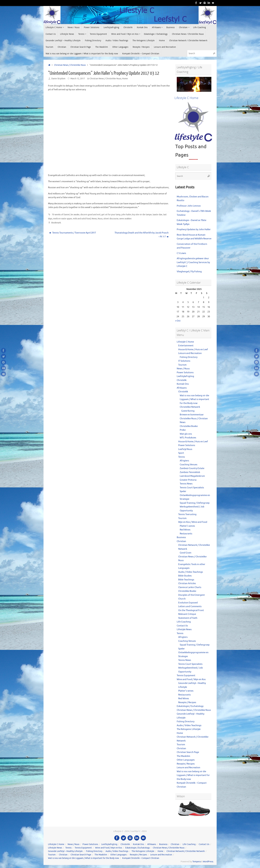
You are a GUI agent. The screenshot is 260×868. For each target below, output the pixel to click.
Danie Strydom (58, 79)
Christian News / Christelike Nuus (70, 65)
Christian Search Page (188, 752)
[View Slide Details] (194, 84)
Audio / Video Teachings (191, 572)
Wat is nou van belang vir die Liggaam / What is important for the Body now (194, 399)
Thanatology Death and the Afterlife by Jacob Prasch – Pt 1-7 (142, 235)
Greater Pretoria (188, 480)
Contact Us (182, 626)
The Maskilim (183, 756)
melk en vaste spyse (63, 219)
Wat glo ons (186, 434)
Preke (183, 430)
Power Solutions (185, 373)
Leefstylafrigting (185, 376)
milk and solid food (82, 219)
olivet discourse (111, 219)
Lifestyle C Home (185, 342)
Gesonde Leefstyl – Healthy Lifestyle (65, 851)
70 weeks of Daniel (61, 215)
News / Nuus (183, 369)
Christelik (182, 380)
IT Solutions (184, 361)
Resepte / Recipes (187, 702)
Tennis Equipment (186, 676)
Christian (181, 541)
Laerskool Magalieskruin (192, 476)
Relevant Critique (187, 614)
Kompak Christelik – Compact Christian (141, 858)
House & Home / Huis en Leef (193, 350)
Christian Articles (187, 583)
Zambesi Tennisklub (190, 472)
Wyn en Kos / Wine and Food (193, 522)
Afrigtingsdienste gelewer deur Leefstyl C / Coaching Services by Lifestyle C (193, 262)
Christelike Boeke (189, 426)
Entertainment (186, 346)
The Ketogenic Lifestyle (189, 729)
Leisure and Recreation (190, 353)
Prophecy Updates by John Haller (194, 229)
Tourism (182, 365)
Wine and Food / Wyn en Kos (191, 679)
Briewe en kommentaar (192, 415)
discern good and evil (90, 215)
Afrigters (184, 461)
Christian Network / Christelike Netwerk (186, 851)
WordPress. (208, 862)
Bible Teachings (186, 580)
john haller (126, 215)
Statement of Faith (188, 618)
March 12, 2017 (78, 79)
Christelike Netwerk (190, 407)
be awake (75, 215)
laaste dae (157, 215)
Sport (181, 453)
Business (181, 537)
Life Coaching (184, 622)
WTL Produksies (188, 438)
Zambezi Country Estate (192, 468)
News (94, 219)
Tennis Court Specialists (192, 488)
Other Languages (186, 760)
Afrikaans (182, 388)
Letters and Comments (190, 606)
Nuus (100, 219)
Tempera (197, 862)
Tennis (182, 457)
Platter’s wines (187, 526)
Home (125, 79)
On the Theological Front (191, 610)
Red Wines (185, 530)
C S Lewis (181, 253)
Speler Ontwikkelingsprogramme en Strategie (195, 495)
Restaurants (186, 534)
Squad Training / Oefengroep (195, 503)
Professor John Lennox (189, 206)
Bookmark (56, 223)
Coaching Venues (189, 465)
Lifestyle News (184, 629)
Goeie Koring (188, 411)
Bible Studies (185, 576)
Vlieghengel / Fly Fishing (189, 272)
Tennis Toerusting (187, 514)
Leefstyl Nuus (185, 449)
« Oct (178, 321)
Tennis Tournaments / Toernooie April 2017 (73, 233)
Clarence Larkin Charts (190, 587)
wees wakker (125, 219)
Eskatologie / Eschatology (190, 706)
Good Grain (186, 553)
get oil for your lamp (111, 215)
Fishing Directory (189, 357)
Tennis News (186, 484)
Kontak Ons (183, 384)
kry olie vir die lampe (142, 215)
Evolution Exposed (188, 603)
